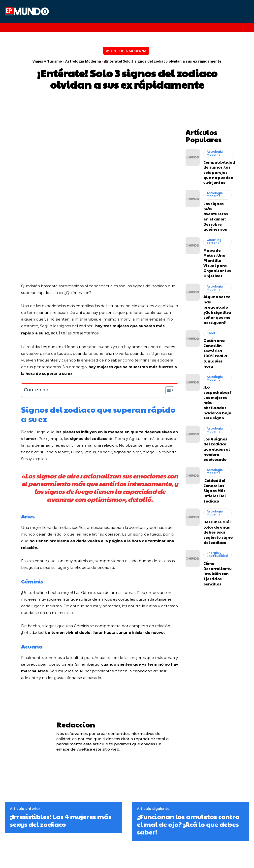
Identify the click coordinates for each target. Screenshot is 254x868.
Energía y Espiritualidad (217, 469)
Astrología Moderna (126, 51)
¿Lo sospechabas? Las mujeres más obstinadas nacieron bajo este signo (217, 343)
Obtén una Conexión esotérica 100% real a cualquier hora (216, 304)
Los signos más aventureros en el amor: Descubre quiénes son (218, 200)
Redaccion (76, 656)
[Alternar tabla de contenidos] (167, 322)
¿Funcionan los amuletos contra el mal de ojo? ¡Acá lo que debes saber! (188, 756)
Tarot (211, 289)
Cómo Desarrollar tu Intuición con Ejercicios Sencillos (215, 485)
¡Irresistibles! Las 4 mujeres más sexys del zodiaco (61, 752)
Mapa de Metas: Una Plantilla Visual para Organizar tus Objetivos (216, 235)
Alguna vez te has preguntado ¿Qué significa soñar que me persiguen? (218, 271)
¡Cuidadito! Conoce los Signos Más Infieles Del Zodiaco (213, 413)
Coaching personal (213, 218)
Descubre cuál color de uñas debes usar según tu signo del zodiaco (218, 449)
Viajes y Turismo (47, 61)
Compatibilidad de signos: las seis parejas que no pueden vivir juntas (217, 166)
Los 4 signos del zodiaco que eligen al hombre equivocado (218, 379)
